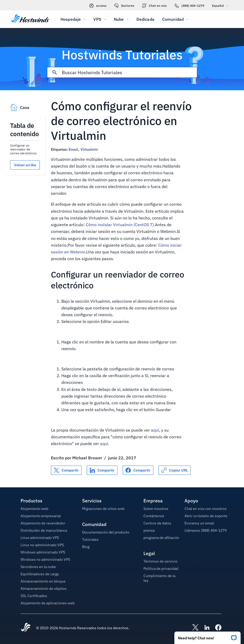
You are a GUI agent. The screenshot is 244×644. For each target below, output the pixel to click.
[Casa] (30, 19)
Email (73, 149)
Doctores (124, 6)
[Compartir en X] (66, 470)
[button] (207, 636)
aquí (155, 430)
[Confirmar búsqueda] (55, 72)
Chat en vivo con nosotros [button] (206, 509)
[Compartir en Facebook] (138, 470)
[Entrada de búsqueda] (129, 72)
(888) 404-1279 (189, 6)
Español (222, 6)
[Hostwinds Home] (26, 628)
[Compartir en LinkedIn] (102, 470)
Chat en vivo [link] (154, 6)
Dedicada (145, 19)
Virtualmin (89, 149)
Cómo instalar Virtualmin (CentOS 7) (120, 225)
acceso (98, 6)
